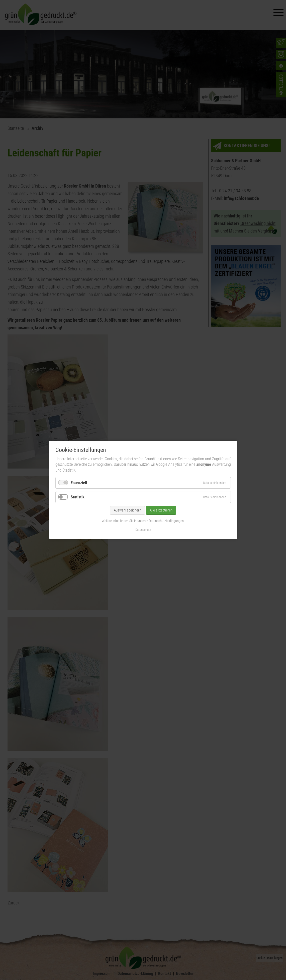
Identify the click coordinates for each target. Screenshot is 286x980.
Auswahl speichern (127, 510)
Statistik (78, 497)
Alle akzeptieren (161, 510)
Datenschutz (143, 530)
